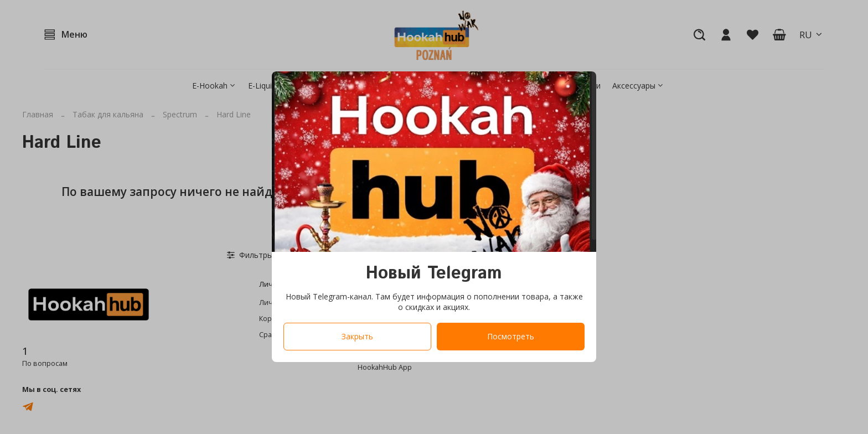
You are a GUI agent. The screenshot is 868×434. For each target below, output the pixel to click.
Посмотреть (511, 337)
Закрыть (357, 337)
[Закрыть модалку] (580, 89)
